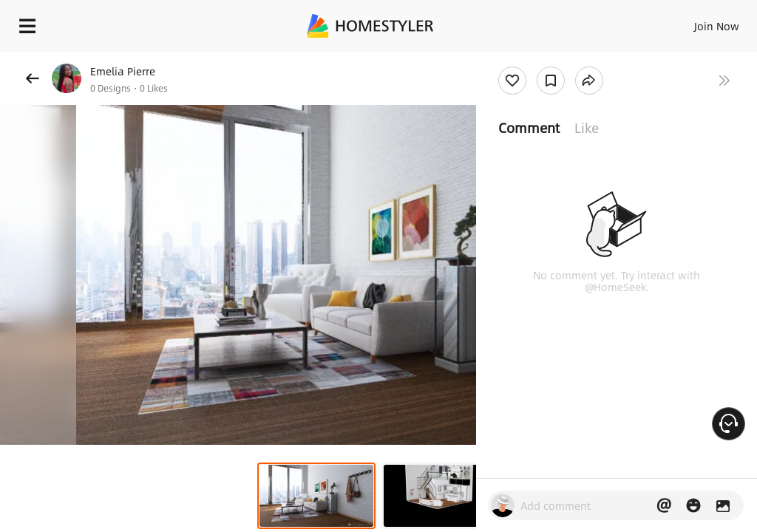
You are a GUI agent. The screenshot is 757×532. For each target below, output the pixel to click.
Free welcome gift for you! (568, 59)
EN (697, 22)
